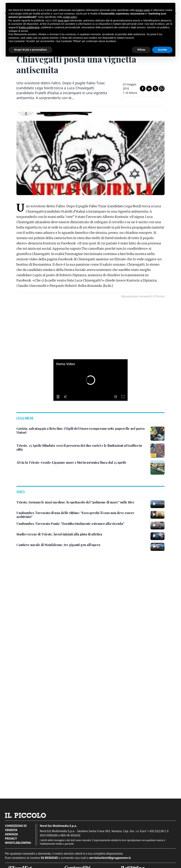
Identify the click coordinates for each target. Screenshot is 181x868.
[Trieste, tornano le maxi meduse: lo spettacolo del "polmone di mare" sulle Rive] (75, 502)
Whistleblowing (18, 843)
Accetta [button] (162, 50)
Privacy (11, 838)
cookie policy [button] (70, 17)
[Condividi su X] (155, 89)
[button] (90, 380)
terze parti (63, 20)
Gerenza (11, 834)
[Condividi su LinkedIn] (149, 89)
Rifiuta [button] (141, 50)
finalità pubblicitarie (29, 27)
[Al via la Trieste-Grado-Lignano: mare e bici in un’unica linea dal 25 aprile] (71, 463)
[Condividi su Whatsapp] (162, 89)
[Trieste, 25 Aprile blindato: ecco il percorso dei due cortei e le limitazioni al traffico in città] (82, 448)
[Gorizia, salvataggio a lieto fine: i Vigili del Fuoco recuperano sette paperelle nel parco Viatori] (82, 431)
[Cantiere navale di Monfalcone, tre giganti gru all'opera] (58, 545)
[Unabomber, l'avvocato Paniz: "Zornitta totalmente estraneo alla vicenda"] (70, 524)
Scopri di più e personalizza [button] (30, 50)
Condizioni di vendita (16, 828)
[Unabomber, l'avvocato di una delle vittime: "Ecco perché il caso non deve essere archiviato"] (82, 515)
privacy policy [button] (143, 10)
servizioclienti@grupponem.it (110, 858)
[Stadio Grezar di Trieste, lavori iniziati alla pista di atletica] (59, 534)
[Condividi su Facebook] (143, 89)
